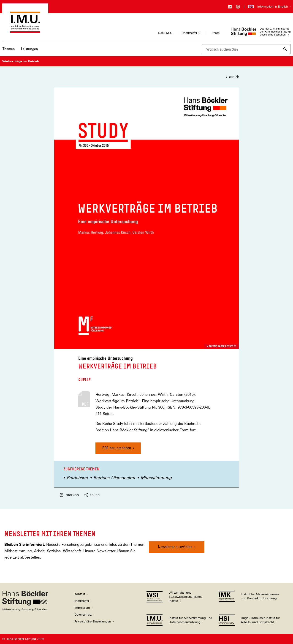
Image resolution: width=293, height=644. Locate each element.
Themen (9, 49)
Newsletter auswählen (175, 547)
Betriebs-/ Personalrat (114, 478)
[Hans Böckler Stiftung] (25, 610)
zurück (234, 77)
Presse (215, 33)
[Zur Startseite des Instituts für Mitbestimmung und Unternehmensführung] (25, 31)
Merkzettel (82, 601)
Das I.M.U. (166, 33)
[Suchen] (285, 49)
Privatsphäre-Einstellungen (93, 621)
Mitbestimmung (156, 478)
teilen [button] (92, 495)
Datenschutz (83, 615)
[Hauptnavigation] (20, 49)
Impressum (82, 608)
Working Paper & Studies (221, 346)
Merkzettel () (192, 33)
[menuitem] (9, 52)
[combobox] (241, 49)
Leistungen (30, 49)
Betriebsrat (77, 478)
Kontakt (80, 594)
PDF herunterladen (117, 448)
